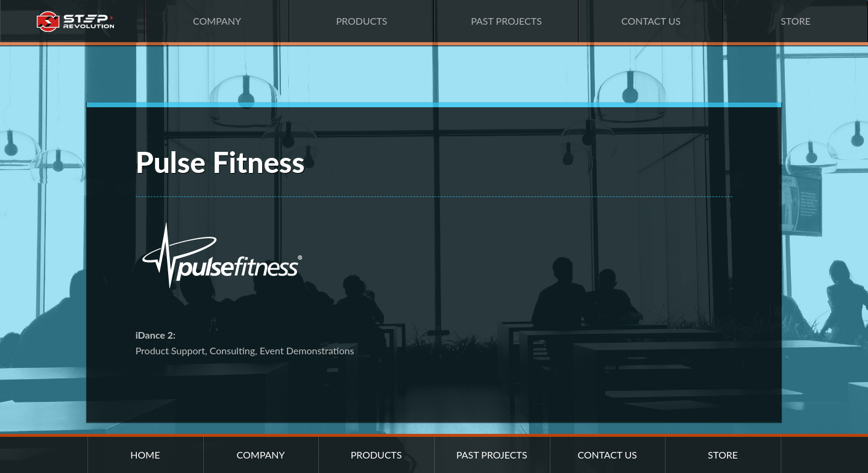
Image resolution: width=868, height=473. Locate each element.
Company (217, 21)
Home (72, 21)
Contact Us (651, 21)
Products (361, 21)
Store (796, 21)
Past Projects (506, 21)
